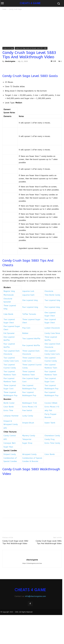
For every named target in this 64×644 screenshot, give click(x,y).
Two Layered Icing (52, 300)
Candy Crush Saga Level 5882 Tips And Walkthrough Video (15, 542)
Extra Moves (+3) (30, 407)
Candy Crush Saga (15, 9)
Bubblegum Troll (30, 403)
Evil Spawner (9, 333)
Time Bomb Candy (52, 295)
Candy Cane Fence (52, 333)
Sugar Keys (8, 447)
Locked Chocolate (52, 328)
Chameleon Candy (52, 436)
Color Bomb (9, 407)
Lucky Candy (28, 416)
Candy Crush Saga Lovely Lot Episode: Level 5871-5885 (31, 48)
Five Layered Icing (52, 307)
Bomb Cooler (9, 403)
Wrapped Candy (29, 454)
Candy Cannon (10, 436)
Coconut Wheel (51, 403)
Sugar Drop (27, 443)
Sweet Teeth (50, 423)
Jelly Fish (48, 410)
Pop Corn (26, 328)
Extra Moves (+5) (52, 407)
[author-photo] (32, 556)
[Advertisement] (32, 29)
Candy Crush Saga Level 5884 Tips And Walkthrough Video (49, 542)
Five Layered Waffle (31, 345)
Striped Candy (10, 454)
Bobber (25, 333)
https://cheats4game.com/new (32, 563)
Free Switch (27, 410)
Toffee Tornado (29, 314)
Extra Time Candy (52, 443)
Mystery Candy (29, 436)
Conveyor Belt (10, 443)
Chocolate (49, 291)
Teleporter (27, 439)
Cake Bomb (8, 314)
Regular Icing (9, 291)
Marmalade (9, 295)
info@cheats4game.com (36, 596)
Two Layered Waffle (31, 339)
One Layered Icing (30, 300)
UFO (5, 428)
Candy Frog (49, 439)
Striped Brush (28, 423)
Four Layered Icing (30, 307)
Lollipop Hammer (11, 416)
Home (4, 9)
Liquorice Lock (28, 291)
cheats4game (10, 61)
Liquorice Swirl (28, 295)
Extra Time (8, 410)
